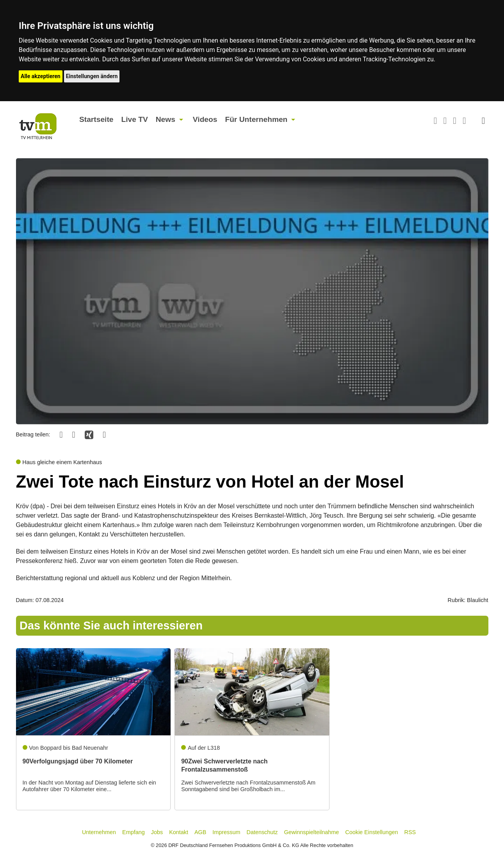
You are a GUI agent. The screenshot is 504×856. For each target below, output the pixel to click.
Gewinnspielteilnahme (312, 832)
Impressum (226, 832)
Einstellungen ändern (92, 76)
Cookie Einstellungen (371, 832)
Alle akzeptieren (41, 76)
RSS (410, 832)
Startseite (96, 119)
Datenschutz (262, 832)
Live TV (134, 119)
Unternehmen (99, 832)
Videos (205, 119)
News (166, 119)
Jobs (157, 832)
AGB (200, 832)
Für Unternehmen (256, 119)
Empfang (134, 832)
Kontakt (179, 832)
